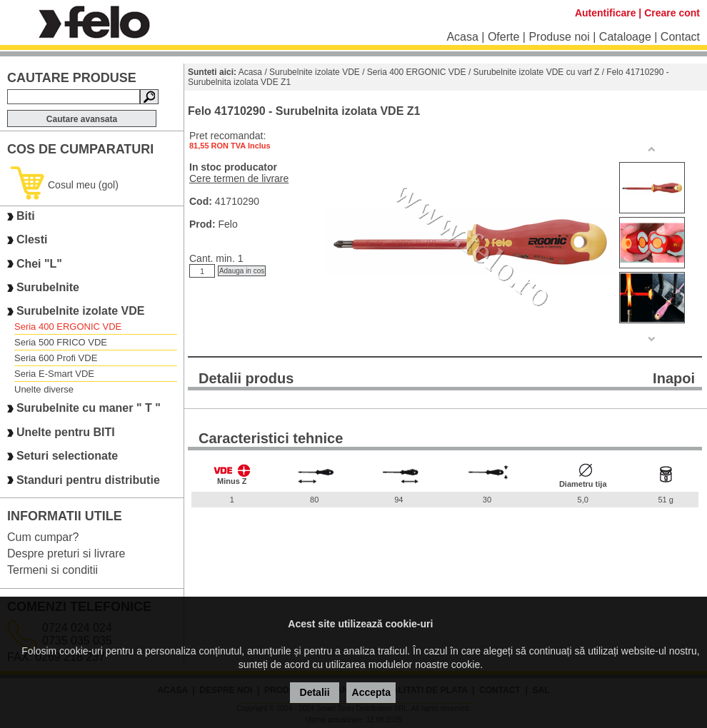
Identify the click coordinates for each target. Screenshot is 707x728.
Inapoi (674, 378)
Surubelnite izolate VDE (81, 311)
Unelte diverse (44, 389)
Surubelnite (48, 287)
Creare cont (672, 13)
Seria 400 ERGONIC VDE (68, 327)
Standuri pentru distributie (88, 480)
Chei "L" (39, 264)
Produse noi (559, 37)
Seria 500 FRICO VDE (61, 342)
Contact (680, 37)
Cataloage (625, 37)
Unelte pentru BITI (66, 432)
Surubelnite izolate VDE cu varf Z (537, 72)
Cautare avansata (82, 119)
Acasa (462, 37)
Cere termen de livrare (239, 178)
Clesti (32, 240)
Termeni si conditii (52, 570)
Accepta (371, 692)
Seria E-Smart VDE (54, 374)
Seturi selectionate (67, 456)
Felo (227, 224)
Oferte (503, 37)
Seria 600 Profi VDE (56, 358)
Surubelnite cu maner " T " (89, 409)
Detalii (315, 692)
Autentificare (606, 13)
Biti (26, 216)
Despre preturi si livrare (66, 553)
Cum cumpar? (43, 537)
